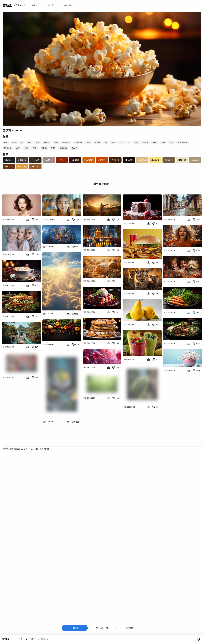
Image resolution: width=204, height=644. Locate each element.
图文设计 (36, 5)
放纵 (163, 142)
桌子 (113, 142)
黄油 (35, 148)
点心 (122, 142)
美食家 (146, 142)
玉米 (18, 148)
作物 (14, 142)
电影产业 (63, 148)
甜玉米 (74, 148)
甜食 (155, 142)
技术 (37, 142)
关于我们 (52, 5)
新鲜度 (47, 142)
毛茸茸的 (78, 142)
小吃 (171, 142)
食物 (88, 142)
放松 (29, 142)
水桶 (53, 148)
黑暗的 (97, 142)
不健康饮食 (183, 142)
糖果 (136, 142)
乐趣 (56, 142)
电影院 (44, 148)
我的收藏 (45, 639)
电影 (26, 148)
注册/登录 (68, 5)
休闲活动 (8, 148)
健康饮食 (66, 142)
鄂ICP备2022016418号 (18, 464)
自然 (6, 142)
